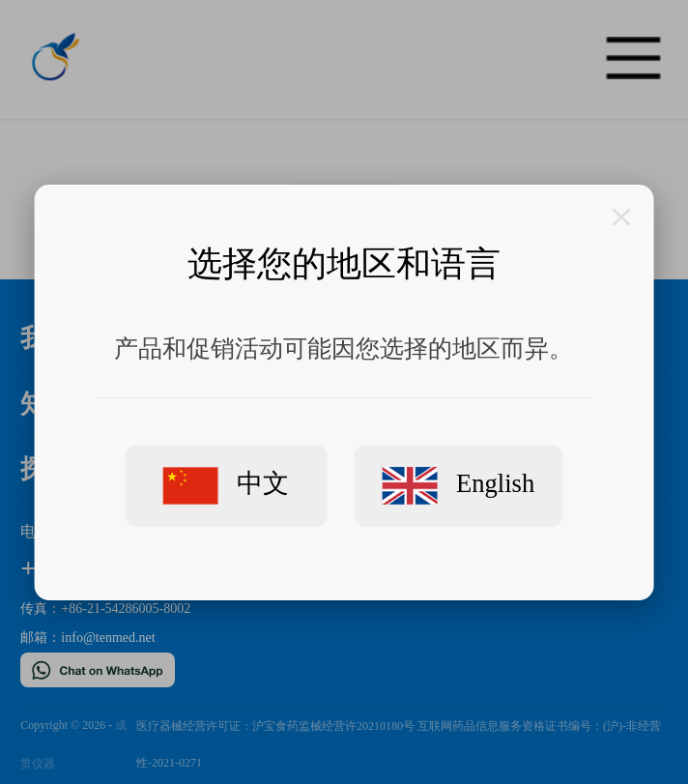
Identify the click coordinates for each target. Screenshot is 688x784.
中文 (226, 485)
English (459, 485)
